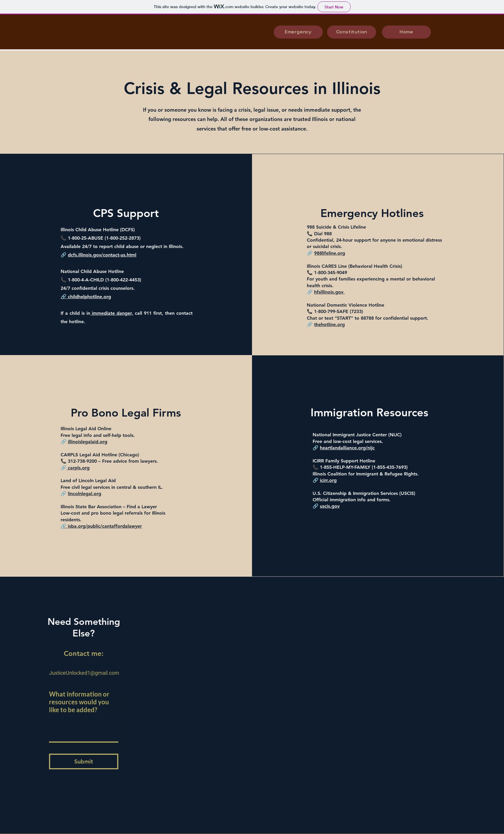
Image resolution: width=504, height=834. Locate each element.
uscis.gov (330, 506)
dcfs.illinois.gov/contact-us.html (102, 255)
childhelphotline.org (89, 297)
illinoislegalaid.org (88, 442)
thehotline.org (329, 324)
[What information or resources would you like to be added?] (84, 729)
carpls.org (78, 468)
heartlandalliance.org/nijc (347, 448)
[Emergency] (298, 32)
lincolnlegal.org (85, 494)
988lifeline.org (330, 253)
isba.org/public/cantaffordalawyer (105, 526)
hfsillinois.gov (329, 292)
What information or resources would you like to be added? (79, 702)
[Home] (406, 32)
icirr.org (328, 480)
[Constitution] (352, 32)
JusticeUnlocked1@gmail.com (84, 673)
